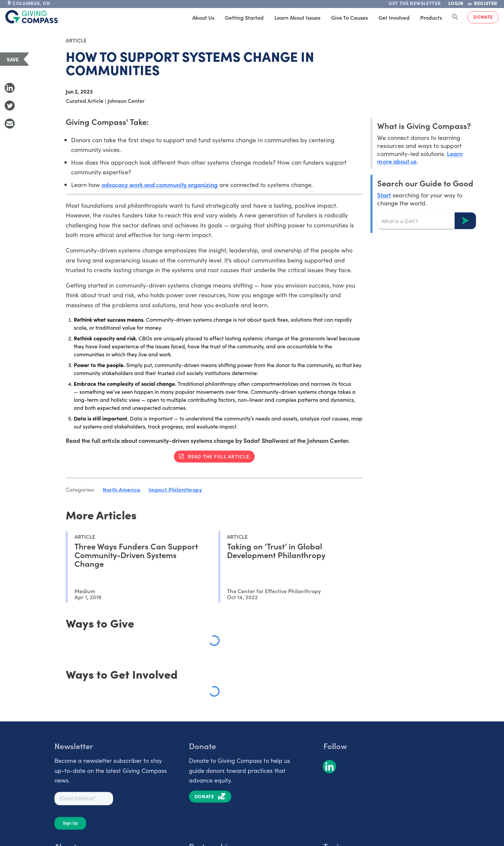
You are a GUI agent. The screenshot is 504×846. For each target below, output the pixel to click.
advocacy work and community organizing (160, 185)
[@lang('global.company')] (32, 17)
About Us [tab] (203, 17)
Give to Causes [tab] (349, 17)
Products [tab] (431, 17)
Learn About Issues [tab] (297, 17)
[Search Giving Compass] (455, 17)
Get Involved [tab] (394, 17)
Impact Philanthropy (175, 489)
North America (122, 489)
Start (384, 195)
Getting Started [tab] (244, 17)
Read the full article (219, 456)
